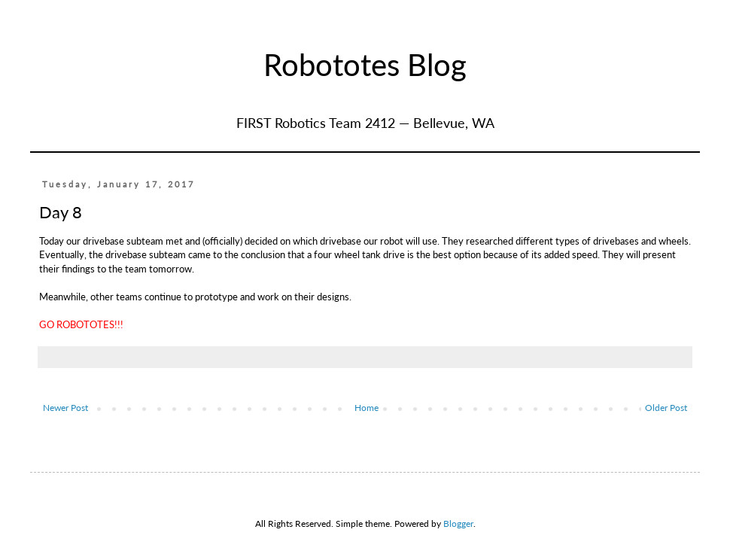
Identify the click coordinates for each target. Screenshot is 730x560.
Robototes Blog (365, 65)
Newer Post (65, 408)
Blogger (458, 523)
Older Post (666, 408)
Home (367, 408)
